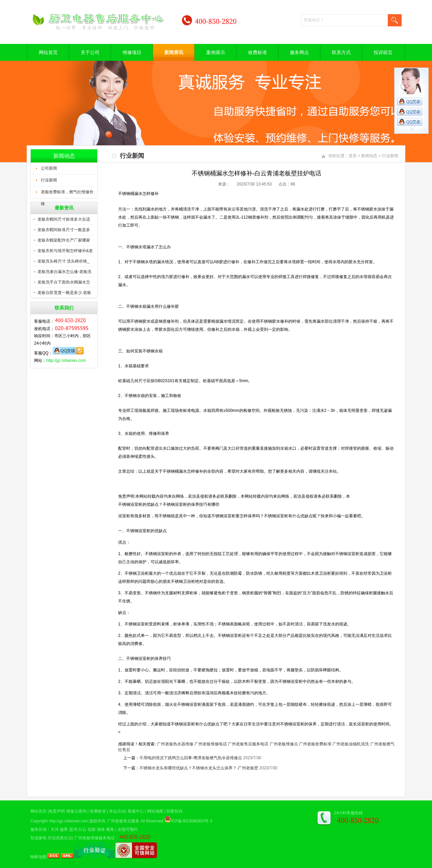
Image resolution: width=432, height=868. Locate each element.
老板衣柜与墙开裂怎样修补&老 (65, 251)
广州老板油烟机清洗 (351, 744)
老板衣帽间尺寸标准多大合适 (64, 219)
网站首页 (48, 52)
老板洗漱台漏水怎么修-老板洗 (64, 272)
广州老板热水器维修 (175, 744)
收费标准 (258, 52)
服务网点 (299, 52)
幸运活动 (117, 811)
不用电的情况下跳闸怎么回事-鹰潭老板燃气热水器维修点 (191, 758)
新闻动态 (369, 156)
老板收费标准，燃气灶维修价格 (67, 194)
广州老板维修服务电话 (94, 838)
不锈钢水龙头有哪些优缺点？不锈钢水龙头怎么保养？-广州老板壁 (199, 768)
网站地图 (155, 811)
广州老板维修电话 (211, 744)
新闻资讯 (174, 52)
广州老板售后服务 (123, 821)
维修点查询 (76, 811)
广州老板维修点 (284, 744)
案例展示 (216, 52)
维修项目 (132, 52)
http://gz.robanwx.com (66, 361)
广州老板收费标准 (315, 744)
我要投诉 (174, 811)
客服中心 (136, 811)
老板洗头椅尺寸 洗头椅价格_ (63, 261)
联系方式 (341, 52)
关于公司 (90, 52)
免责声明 (57, 811)
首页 (353, 156)
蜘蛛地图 (38, 857)
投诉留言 (383, 52)
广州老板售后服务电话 (248, 744)
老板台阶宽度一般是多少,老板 (64, 293)
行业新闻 (49, 180)
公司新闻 (49, 168)
